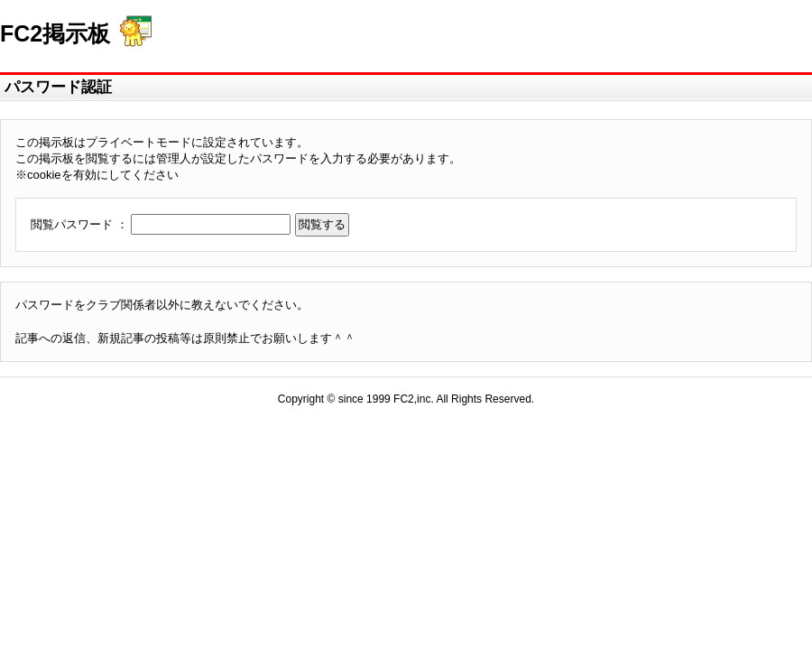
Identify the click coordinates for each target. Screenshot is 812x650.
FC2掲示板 (55, 33)
